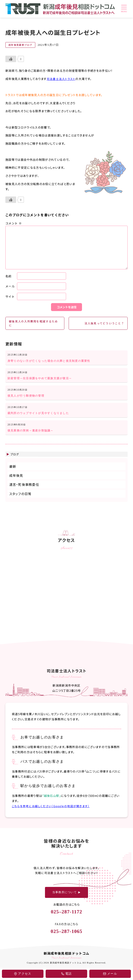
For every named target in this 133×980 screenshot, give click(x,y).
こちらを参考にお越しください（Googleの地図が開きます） (51, 811)
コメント (14, 223)
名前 (9, 276)
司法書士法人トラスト (61, 79)
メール (10, 286)
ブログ (15, 459)
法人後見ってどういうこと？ (104, 324)
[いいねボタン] (11, 59)
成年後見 (16, 480)
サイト (10, 296)
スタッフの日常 (20, 499)
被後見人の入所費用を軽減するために (34, 324)
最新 (13, 471)
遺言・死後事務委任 (24, 490)
